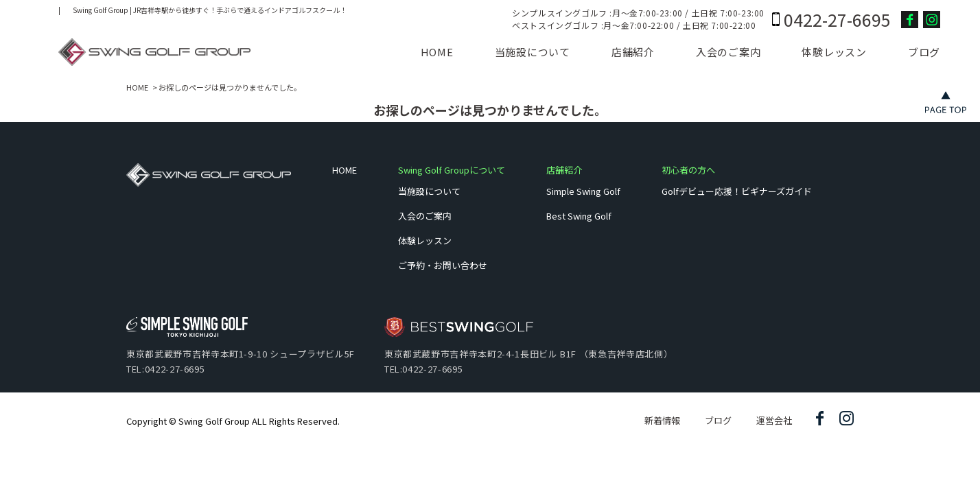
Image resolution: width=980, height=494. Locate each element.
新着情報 (662, 420)
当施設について (533, 52)
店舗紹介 (633, 52)
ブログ (924, 52)
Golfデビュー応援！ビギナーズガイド (737, 191)
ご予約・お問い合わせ (443, 265)
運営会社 (774, 420)
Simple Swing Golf (583, 191)
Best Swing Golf (579, 216)
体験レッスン (834, 52)
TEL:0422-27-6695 (165, 369)
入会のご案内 (728, 52)
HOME (437, 52)
